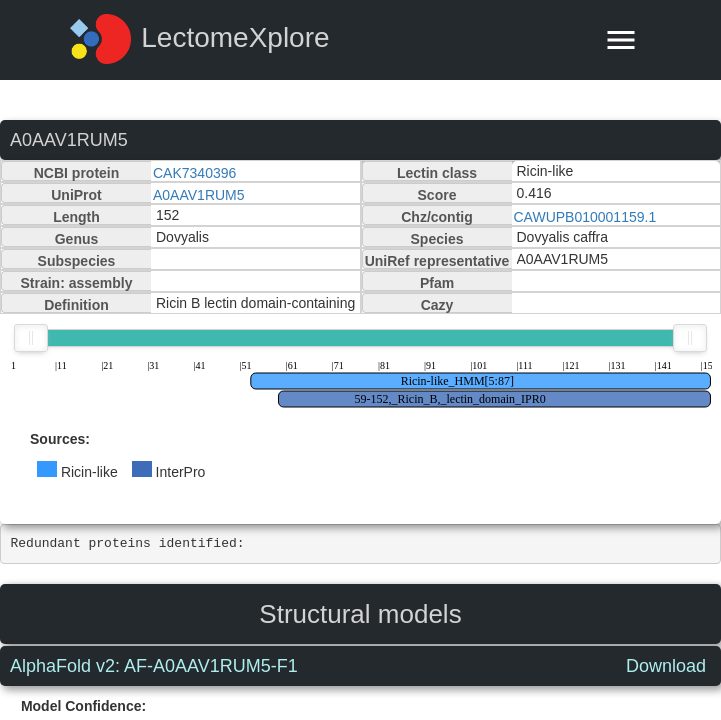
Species (437, 239)
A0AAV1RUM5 (199, 195)
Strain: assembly (76, 283)
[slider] (31, 338)
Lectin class (437, 173)
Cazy (437, 305)
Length (76, 217)
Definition (76, 305)
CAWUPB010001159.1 (585, 217)
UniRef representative (437, 261)
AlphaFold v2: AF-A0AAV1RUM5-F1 (154, 666)
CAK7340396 (194, 173)
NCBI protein (77, 173)
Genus (77, 239)
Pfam (437, 283)
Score (437, 195)
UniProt (76, 195)
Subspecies (77, 261)
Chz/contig (437, 217)
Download (666, 666)
